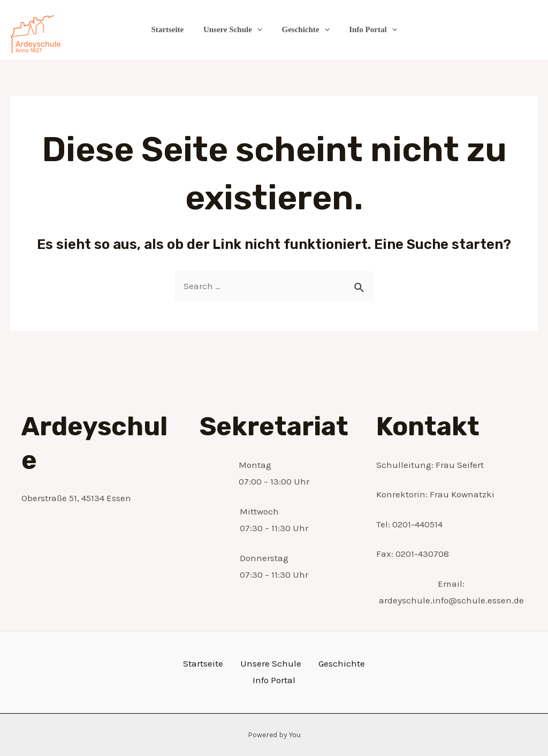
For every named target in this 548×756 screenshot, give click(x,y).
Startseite (173, 29)
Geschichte (304, 29)
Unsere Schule (234, 29)
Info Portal (367, 29)
